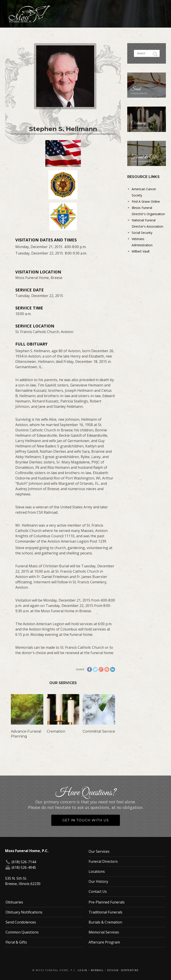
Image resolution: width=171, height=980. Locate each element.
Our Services (99, 851)
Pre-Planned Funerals (107, 902)
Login (83, 970)
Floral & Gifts (16, 942)
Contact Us (98, 891)
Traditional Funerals (105, 912)
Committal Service (99, 731)
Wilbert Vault (141, 251)
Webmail (97, 970)
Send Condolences (21, 922)
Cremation (56, 731)
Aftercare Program (104, 942)
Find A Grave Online (146, 201)
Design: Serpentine (123, 970)
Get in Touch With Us (86, 820)
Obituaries (14, 902)
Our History (98, 881)
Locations (97, 871)
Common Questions (22, 932)
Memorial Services (104, 932)
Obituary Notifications (24, 912)
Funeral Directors (103, 861)
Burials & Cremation (105, 922)
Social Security (142, 233)
